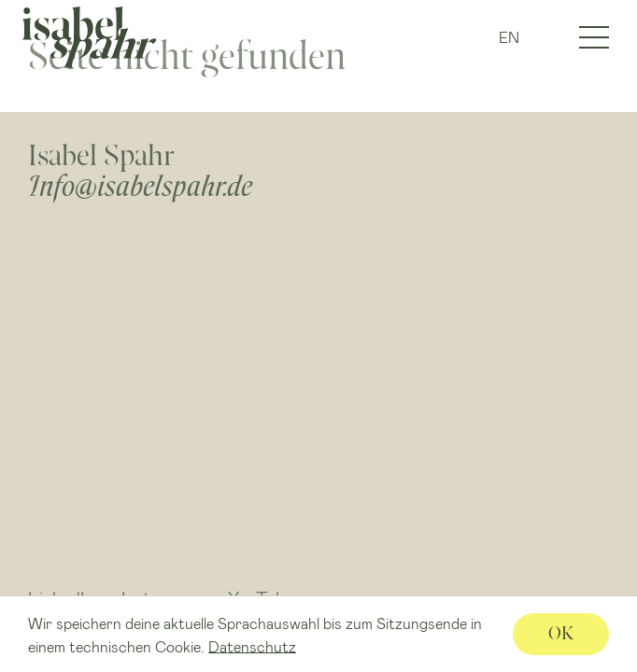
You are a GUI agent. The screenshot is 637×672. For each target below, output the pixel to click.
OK (561, 633)
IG (545, 38)
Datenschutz (252, 645)
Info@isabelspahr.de (140, 186)
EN (509, 37)
